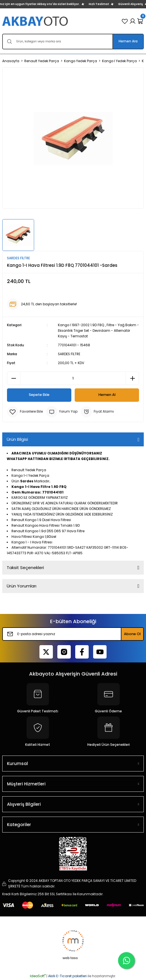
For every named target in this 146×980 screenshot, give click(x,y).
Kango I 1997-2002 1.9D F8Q (81, 325)
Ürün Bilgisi (17, 439)
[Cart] (140, 21)
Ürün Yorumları (22, 586)
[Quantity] (73, 378)
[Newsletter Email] (73, 634)
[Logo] (36, 21)
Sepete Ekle (39, 395)
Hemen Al (107, 395)
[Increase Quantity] (132, 378)
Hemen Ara (128, 41)
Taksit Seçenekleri (25, 568)
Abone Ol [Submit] (132, 634)
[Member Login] (133, 21)
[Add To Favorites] (25, 412)
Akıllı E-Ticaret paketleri (67, 976)
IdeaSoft (38, 976)
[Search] (73, 42)
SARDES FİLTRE (69, 354)
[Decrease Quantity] (14, 378)
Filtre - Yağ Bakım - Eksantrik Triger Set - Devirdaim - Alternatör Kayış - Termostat (98, 331)
